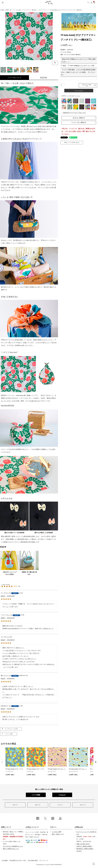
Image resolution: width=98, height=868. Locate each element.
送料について (6, 827)
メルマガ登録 (36, 795)
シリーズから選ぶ (17, 10)
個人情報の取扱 (33, 861)
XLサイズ (83, 805)
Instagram (62, 795)
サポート (53, 827)
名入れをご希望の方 (79, 118)
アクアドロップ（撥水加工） (30, 10)
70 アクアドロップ (44, 10)
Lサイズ (60, 805)
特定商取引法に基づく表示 (18, 861)
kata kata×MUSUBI (8, 405)
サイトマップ (44, 861)
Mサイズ (38, 805)
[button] (2, 762)
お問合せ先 (79, 827)
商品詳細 (44, 78)
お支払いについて (32, 827)
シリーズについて (15, 78)
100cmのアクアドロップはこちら (74, 113)
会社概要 (5, 861)
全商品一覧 (8, 10)
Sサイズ (15, 805)
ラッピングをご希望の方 (79, 122)
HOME (2, 10)
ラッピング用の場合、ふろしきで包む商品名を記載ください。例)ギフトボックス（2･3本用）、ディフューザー (79, 72)
